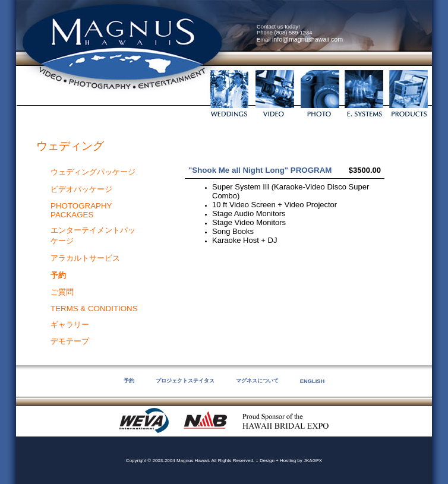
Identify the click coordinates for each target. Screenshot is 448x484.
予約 (129, 381)
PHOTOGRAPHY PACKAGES (81, 210)
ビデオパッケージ (81, 189)
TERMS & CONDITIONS (94, 309)
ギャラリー (70, 325)
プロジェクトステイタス (185, 381)
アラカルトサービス (85, 258)
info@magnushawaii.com (307, 39)
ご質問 (62, 292)
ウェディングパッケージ (93, 172)
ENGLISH (312, 381)
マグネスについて (257, 381)
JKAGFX (313, 461)
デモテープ (70, 341)
